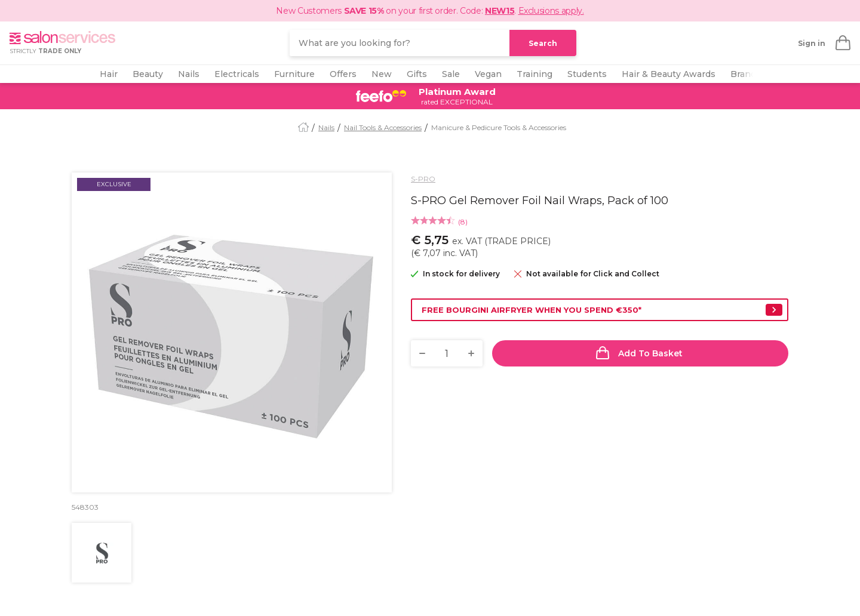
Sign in (812, 43)
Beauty (148, 74)
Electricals (237, 74)
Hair (109, 74)
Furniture (294, 74)
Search (543, 43)
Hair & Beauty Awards (669, 74)
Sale (451, 74)
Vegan (488, 74)
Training (535, 74)
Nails (189, 74)
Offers (343, 74)
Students (587, 74)
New (382, 74)
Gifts (417, 74)
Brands (746, 74)
